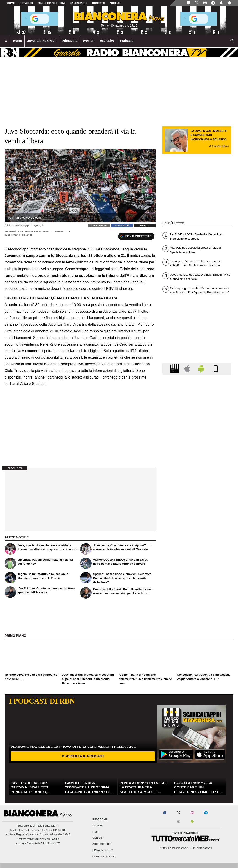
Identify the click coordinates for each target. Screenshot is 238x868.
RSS (95, 832)
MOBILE (115, 3)
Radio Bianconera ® (47, 826)
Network (27, 3)
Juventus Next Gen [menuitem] (42, 41)
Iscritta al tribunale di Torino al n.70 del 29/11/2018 (38, 830)
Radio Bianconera (51, 3)
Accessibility (102, 844)
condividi (122, 226)
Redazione (100, 819)
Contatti (99, 838)
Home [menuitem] (18, 41)
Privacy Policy (103, 850)
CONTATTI (99, 3)
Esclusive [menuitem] (107, 41)
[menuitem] (6, 41)
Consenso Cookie (105, 857)
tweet (145, 226)
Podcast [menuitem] (126, 41)
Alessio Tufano (18, 235)
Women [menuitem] (89, 41)
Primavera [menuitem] (70, 41)
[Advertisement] (197, 556)
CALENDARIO (79, 3)
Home (11, 3)
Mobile (97, 825)
